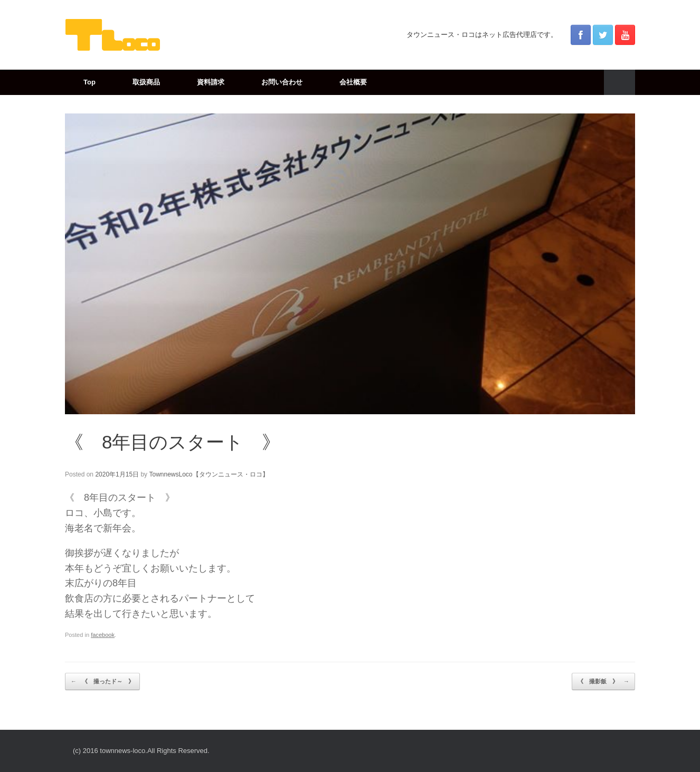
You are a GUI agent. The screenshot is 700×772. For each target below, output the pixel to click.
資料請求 (211, 82)
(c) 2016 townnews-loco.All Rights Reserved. (141, 751)
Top (89, 82)
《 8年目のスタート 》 (173, 442)
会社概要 (353, 82)
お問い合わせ (282, 82)
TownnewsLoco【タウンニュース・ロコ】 (209, 474)
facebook (103, 635)
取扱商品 (146, 82)
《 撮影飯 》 (603, 682)
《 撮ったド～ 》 (102, 682)
